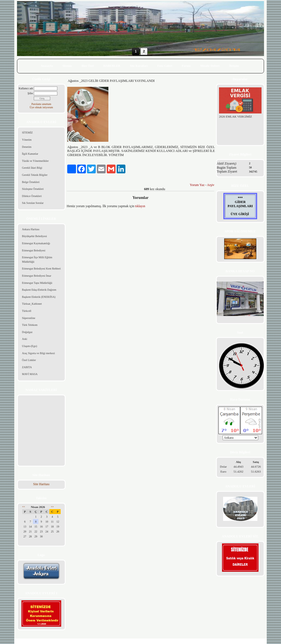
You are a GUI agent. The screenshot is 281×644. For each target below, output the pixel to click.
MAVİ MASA (30, 374)
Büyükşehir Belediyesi (34, 236)
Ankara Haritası (31, 229)
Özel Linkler (29, 360)
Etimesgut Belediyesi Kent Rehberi (41, 269)
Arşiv (211, 185)
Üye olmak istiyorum (41, 107)
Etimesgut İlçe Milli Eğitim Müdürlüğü (37, 259)
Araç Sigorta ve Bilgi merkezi (38, 353)
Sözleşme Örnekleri (33, 189)
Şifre (30, 93)
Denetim (27, 147)
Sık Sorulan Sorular (33, 203)
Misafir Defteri (210, 66)
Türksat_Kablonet (32, 304)
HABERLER (112, 66)
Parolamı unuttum (41, 104)
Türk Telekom (30, 325)
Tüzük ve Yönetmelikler (35, 161)
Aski (25, 339)
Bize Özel (88, 66)
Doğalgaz (27, 332)
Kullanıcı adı (26, 88)
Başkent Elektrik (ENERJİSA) (39, 297)
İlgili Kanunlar (30, 154)
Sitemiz (67, 66)
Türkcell (27, 311)
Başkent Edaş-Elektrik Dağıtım (39, 290)
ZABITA (27, 367)
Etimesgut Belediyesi (34, 250)
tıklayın (140, 206)
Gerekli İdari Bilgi (32, 168)
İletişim (234, 66)
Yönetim (27, 140)
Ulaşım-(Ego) (29, 346)
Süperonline (29, 318)
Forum (186, 66)
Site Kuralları (139, 66)
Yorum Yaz (197, 185)
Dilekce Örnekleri (32, 196)
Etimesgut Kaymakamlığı (36, 243)
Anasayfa (47, 66)
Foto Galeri (165, 66)
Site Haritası (41, 484)
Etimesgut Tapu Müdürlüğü (37, 283)
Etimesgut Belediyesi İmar (37, 276)
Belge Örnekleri (31, 182)
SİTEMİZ (27, 133)
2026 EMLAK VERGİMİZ (235, 116)
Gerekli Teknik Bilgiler (35, 175)
